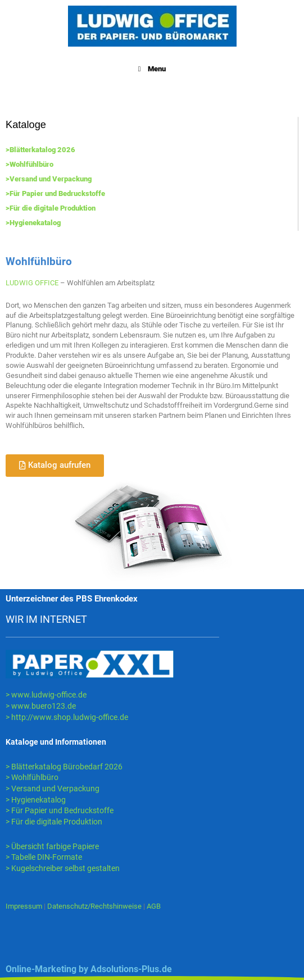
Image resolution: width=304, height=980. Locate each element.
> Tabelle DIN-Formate (44, 857)
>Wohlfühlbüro (30, 164)
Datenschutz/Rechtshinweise (95, 906)
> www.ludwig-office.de (46, 695)
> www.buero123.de (41, 706)
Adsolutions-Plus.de (131, 969)
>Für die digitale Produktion (51, 208)
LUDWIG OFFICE (32, 283)
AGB (154, 906)
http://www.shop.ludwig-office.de (70, 717)
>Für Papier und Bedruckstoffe (55, 193)
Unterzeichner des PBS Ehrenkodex (72, 599)
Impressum (24, 906)
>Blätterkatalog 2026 (40, 150)
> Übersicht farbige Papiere (52, 846)
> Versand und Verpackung (53, 788)
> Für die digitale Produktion (54, 822)
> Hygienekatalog (36, 800)
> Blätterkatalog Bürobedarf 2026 (64, 767)
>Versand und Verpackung (49, 179)
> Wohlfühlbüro (32, 777)
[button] (55, 466)
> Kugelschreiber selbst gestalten (63, 868)
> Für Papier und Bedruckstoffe (60, 810)
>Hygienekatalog (33, 223)
